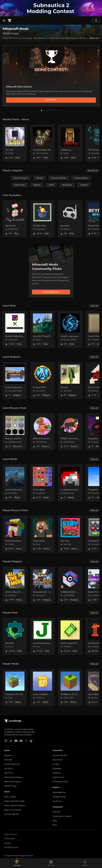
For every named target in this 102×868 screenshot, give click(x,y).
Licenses (8, 843)
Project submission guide (14, 801)
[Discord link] (21, 741)
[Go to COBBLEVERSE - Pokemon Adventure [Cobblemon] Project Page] (70, 585)
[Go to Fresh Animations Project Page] (15, 534)
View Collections (51, 292)
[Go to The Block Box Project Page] (42, 219)
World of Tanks (10, 786)
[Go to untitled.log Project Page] (70, 143)
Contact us (57, 801)
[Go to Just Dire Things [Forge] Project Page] (42, 329)
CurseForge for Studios (62, 816)
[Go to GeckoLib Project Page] (15, 636)
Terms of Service (11, 834)
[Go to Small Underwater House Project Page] (15, 483)
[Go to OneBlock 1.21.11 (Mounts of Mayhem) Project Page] (70, 687)
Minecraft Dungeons (13, 782)
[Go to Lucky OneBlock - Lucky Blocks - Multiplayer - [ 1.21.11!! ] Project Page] (42, 687)
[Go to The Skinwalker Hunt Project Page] (42, 143)
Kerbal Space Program (13, 777)
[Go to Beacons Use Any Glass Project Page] (15, 432)
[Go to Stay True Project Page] (70, 534)
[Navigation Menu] (4, 21)
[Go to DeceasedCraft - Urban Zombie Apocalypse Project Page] (42, 585)
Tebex (55, 821)
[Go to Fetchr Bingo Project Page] (42, 483)
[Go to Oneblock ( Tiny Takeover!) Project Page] (15, 687)
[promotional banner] (51, 8)
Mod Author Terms (11, 848)
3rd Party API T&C (12, 814)
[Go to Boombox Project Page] (70, 219)
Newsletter (57, 769)
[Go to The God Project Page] (15, 143)
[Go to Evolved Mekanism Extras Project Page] (15, 329)
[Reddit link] (31, 741)
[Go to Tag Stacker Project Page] (15, 219)
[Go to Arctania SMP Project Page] (42, 381)
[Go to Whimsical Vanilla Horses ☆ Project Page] (42, 432)
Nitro (55, 825)
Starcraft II (9, 773)
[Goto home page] (10, 21)
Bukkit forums (58, 777)
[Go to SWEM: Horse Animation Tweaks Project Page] (70, 432)
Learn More (51, 100)
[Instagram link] (6, 741)
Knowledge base (59, 792)
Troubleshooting (59, 797)
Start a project (10, 797)
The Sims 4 (9, 769)
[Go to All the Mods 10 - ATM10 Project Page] (15, 585)
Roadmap (57, 773)
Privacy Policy (9, 839)
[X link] (26, 741)
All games (8, 755)
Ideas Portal (57, 760)
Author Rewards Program (15, 806)
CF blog (56, 764)
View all (94, 306)
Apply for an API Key (13, 810)
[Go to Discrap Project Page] (70, 381)
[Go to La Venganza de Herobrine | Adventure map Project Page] (70, 483)
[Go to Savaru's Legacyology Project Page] (70, 329)
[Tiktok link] (11, 741)
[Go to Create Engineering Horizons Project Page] (15, 381)
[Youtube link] (16, 741)
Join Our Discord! (60, 755)
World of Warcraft (12, 764)
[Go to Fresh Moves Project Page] (42, 534)
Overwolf (56, 812)
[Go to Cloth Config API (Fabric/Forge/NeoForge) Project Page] (70, 636)
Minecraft (8, 760)
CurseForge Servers (60, 782)
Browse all (93, 171)
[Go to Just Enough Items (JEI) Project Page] (42, 636)
